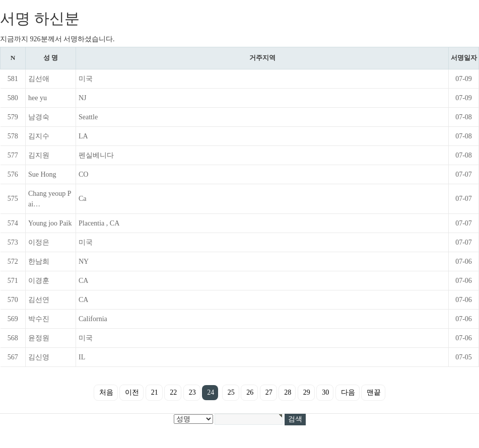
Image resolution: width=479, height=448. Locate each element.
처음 (106, 392)
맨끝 (374, 392)
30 (325, 392)
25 (231, 392)
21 (155, 392)
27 (269, 392)
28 (288, 392)
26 (250, 392)
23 (192, 392)
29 (307, 392)
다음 (348, 392)
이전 (132, 392)
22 (173, 392)
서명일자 (464, 58)
